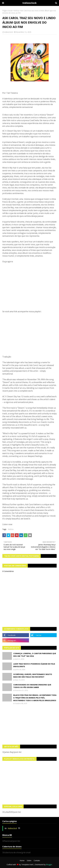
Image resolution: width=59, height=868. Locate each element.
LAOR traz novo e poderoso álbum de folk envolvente (34, 665)
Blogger (49, 865)
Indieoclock (29, 3)
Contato (37, 860)
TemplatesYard (27, 865)
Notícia (16, 11)
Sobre (29, 860)
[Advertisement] (29, 725)
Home (22, 860)
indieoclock (9, 32)
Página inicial (7, 11)
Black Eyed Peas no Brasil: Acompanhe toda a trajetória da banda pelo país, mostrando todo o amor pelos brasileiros (35, 698)
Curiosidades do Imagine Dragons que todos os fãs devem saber (32, 686)
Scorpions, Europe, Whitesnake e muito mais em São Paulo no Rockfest (33, 676)
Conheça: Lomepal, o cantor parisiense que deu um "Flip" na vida (35, 655)
